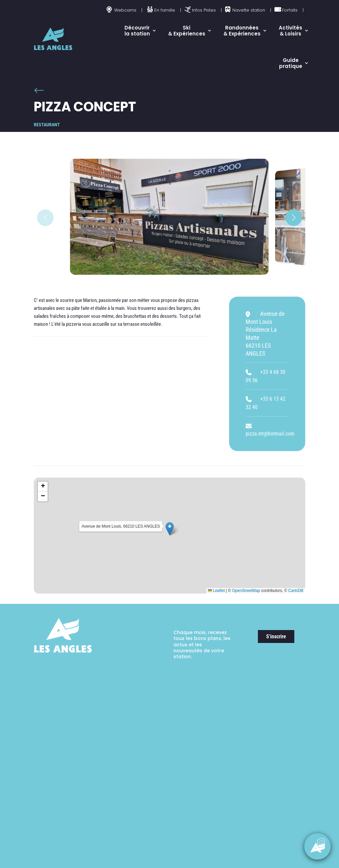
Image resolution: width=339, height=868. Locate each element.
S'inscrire (276, 637)
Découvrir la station (137, 31)
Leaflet (216, 591)
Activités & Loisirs (291, 31)
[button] (294, 218)
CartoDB (296, 591)
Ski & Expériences (187, 31)
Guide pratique (291, 63)
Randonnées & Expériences (242, 31)
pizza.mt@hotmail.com (270, 434)
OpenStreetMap (246, 591)
